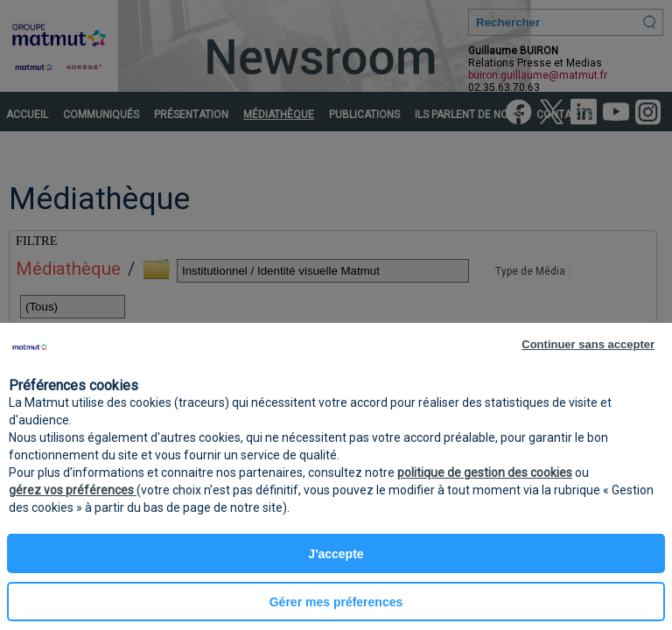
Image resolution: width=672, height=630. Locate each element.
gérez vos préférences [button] (73, 490)
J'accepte (336, 554)
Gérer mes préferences (336, 602)
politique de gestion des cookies (485, 472)
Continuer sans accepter (588, 344)
